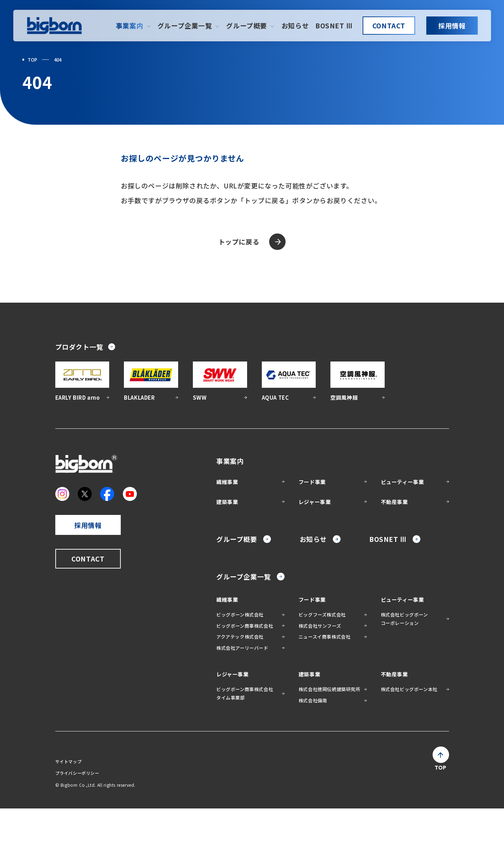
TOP (32, 60)
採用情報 (452, 25)
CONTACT (389, 25)
